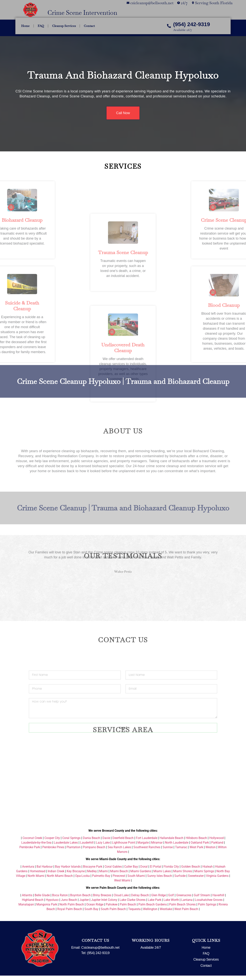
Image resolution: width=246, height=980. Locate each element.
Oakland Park (200, 843)
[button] (19, 539)
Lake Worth (171, 900)
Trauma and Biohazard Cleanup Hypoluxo (123, 75)
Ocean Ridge (95, 904)
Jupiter (84, 900)
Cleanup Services (64, 26)
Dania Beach (91, 838)
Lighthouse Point (124, 843)
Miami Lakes (162, 871)
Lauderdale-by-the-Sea (36, 843)
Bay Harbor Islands (68, 867)
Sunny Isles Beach (160, 876)
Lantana (187, 900)
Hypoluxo (52, 900)
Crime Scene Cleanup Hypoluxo (69, 363)
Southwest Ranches (147, 847)
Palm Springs (207, 904)
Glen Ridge (159, 895)
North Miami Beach (60, 876)
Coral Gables (113, 867)
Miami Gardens (141, 871)
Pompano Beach (94, 847)
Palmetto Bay (101, 876)
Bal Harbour (45, 867)
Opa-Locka (82, 876)
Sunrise (168, 847)
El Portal (156, 867)
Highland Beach (33, 900)
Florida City (171, 867)
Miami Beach (119, 871)
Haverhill (218, 895)
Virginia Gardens (217, 876)
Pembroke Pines (53, 847)
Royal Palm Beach (70, 909)
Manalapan (26, 904)
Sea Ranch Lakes (119, 847)
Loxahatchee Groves (209, 900)
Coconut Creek (32, 838)
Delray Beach (140, 895)
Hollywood (216, 838)
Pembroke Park (30, 847)
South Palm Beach (113, 909)
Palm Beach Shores (182, 904)
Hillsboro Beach (196, 838)
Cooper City (52, 838)
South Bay (91, 909)
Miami (103, 871)
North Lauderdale (177, 843)
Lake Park (155, 900)
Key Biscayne (76, 871)
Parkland (217, 843)
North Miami (36, 876)
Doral (144, 867)
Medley (92, 871)
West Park (196, 847)
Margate (143, 843)
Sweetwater (196, 876)
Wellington (150, 909)
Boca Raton (60, 895)
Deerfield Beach (123, 838)
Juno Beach (69, 900)
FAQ (41, 26)
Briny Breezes (102, 895)
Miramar (157, 843)
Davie (106, 838)
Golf (171, 895)
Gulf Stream (202, 895)
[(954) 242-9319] (169, 26)
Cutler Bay (131, 867)
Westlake (166, 909)
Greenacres (184, 895)
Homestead (38, 871)
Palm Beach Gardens (153, 904)
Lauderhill (87, 843)
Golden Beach (191, 867)
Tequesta (134, 909)
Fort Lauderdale (147, 838)
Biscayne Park (93, 867)
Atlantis (27, 895)
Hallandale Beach (171, 838)
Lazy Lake (103, 843)
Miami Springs (204, 871)
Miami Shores (183, 871)
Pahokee (112, 904)
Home (25, 26)
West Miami (122, 880)
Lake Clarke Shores (133, 900)
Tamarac (181, 847)
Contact (89, 26)
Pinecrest (119, 876)
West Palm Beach (186, 909)
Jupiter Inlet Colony (104, 900)
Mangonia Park (47, 904)
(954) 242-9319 (192, 24)
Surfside (180, 876)
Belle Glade (42, 895)
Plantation (74, 847)
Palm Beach (128, 904)
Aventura (28, 867)
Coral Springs (71, 838)
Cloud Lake (121, 895)
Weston (211, 847)
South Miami (136, 876)
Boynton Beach (80, 895)
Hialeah (208, 867)
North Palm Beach (72, 904)
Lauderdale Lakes (66, 843)
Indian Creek (56, 871)
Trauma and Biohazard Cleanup (177, 363)
